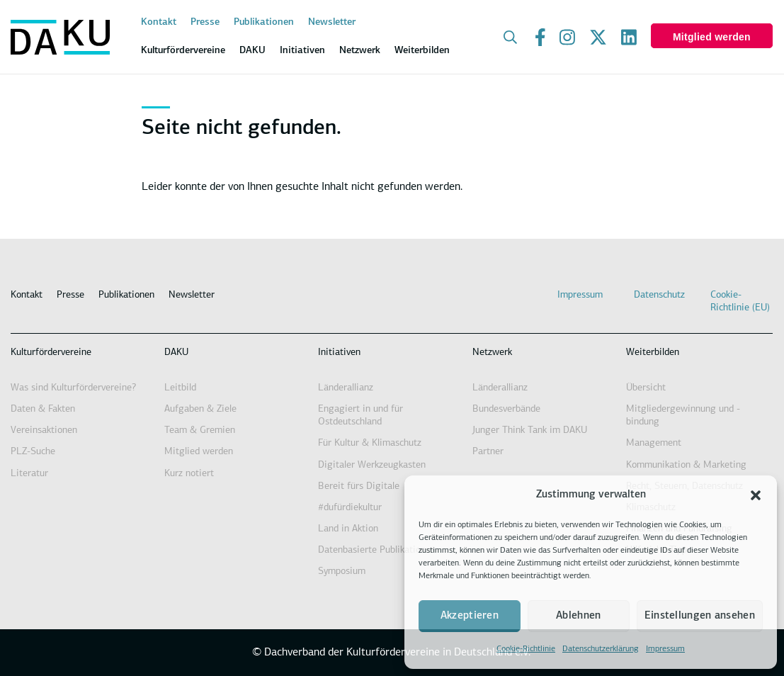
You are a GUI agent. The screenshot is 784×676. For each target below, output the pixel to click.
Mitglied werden (712, 37)
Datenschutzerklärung (601, 649)
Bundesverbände (506, 409)
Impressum (665, 649)
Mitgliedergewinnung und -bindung (683, 416)
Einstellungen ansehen (700, 616)
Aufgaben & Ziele (200, 409)
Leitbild (180, 388)
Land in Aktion (348, 529)
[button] (756, 495)
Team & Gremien (200, 430)
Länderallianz (346, 388)
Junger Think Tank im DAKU (530, 430)
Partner (488, 452)
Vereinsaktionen (44, 430)
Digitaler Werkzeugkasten (372, 465)
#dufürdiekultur (350, 508)
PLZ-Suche (33, 452)
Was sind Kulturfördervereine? (73, 388)
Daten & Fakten (43, 409)
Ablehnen (578, 616)
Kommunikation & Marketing (686, 465)
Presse (205, 22)
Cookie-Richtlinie (526, 649)
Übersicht (646, 388)
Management (654, 443)
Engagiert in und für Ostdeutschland (360, 416)
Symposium (342, 571)
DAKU (176, 353)
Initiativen (339, 353)
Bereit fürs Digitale (359, 486)
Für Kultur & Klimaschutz (370, 443)
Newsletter (332, 22)
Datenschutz (659, 295)
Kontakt (159, 22)
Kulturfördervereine (51, 353)
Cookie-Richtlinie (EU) (740, 302)
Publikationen (264, 22)
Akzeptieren (470, 616)
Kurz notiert (189, 474)
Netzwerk (492, 353)
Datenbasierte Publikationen (377, 550)
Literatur (29, 474)
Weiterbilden (653, 353)
